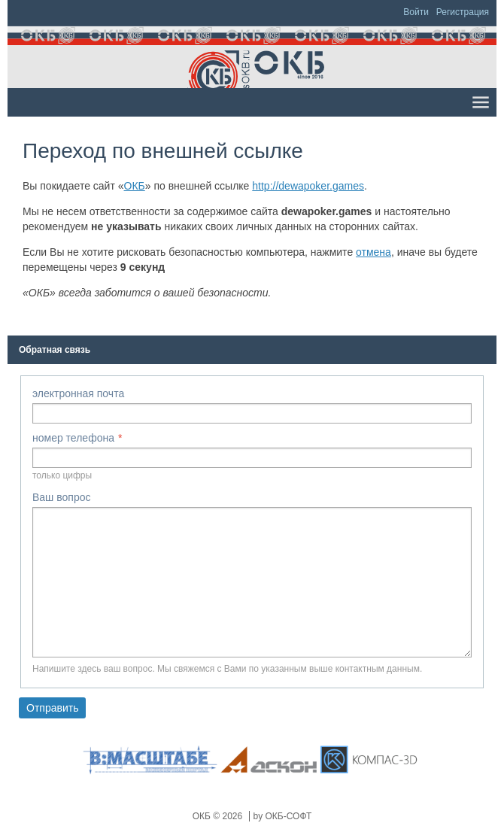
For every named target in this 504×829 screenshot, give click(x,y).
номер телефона (73, 438)
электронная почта (78, 393)
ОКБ (135, 186)
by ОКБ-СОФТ (283, 816)
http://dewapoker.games (308, 186)
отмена (373, 252)
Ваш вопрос (61, 497)
